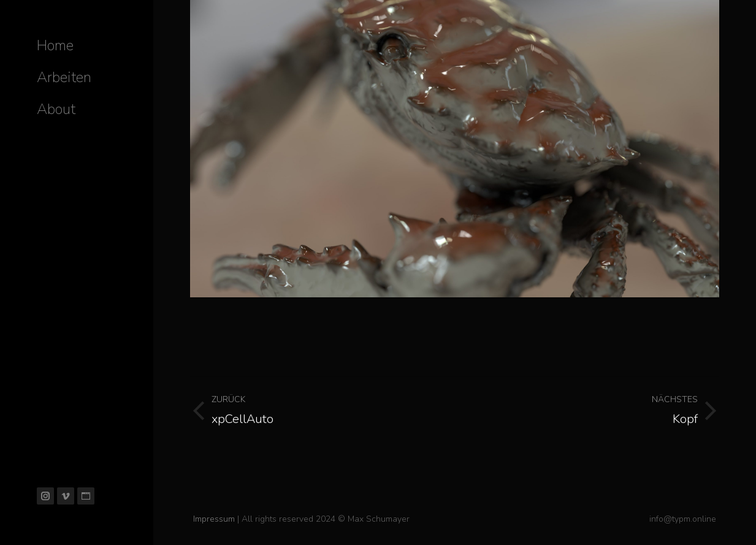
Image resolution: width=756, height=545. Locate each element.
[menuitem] (55, 45)
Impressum (214, 519)
